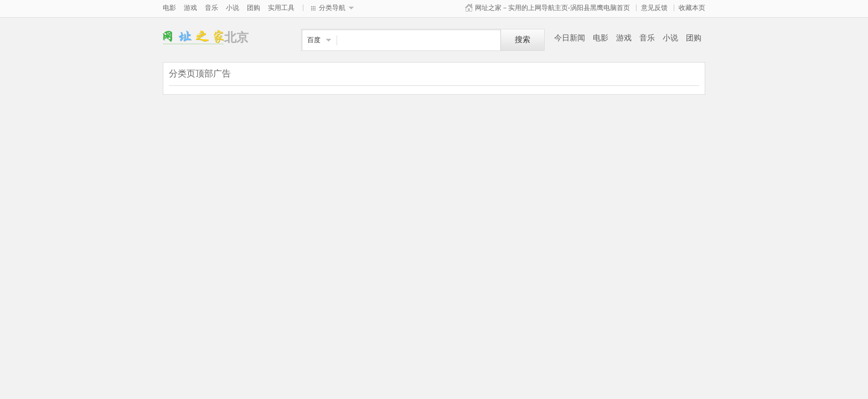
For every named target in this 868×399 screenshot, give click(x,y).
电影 (169, 8)
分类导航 (332, 8)
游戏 (190, 8)
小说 (232, 8)
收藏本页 (692, 8)
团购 (254, 8)
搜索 (523, 40)
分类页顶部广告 (200, 73)
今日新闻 (570, 38)
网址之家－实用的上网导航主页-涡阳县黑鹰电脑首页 (552, 8)
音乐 (211, 8)
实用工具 (281, 8)
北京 (193, 37)
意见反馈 (654, 8)
